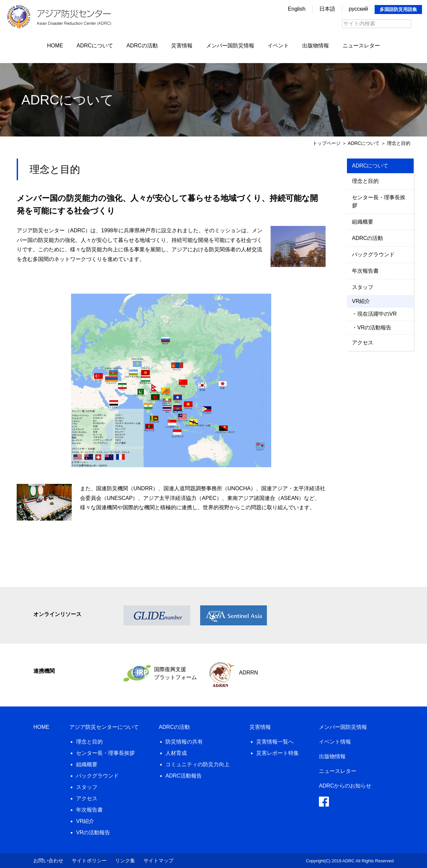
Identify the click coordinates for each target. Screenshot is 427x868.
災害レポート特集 (278, 753)
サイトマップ (158, 860)
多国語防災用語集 (398, 9)
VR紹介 (85, 821)
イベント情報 (335, 742)
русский (358, 9)
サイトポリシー (89, 860)
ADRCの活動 (142, 46)
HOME (55, 46)
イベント (278, 46)
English (297, 9)
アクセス (363, 343)
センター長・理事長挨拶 (379, 201)
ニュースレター (361, 46)
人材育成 (176, 753)
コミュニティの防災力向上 (197, 764)
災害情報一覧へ (275, 742)
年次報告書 (365, 271)
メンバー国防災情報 (230, 46)
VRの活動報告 (374, 328)
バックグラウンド (373, 254)
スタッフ (363, 287)
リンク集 (125, 860)
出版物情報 (316, 46)
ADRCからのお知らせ (345, 786)
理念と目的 (365, 181)
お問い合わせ (48, 860)
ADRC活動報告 (184, 776)
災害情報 (182, 46)
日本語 (327, 9)
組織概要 (363, 222)
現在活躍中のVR (377, 314)
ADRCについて (95, 46)
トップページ (327, 143)
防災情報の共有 (184, 742)
